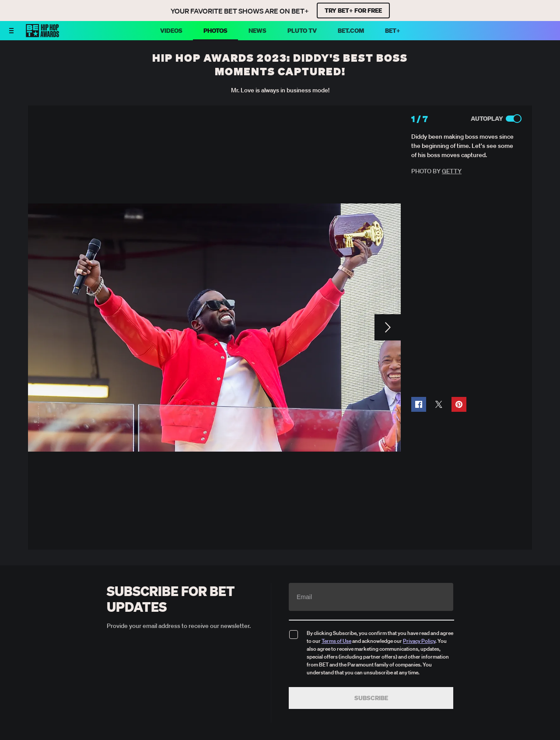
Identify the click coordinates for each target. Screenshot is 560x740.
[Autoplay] (514, 119)
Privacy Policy (419, 641)
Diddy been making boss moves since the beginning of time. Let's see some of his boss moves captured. (462, 146)
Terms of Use (336, 641)
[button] (419, 404)
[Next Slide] (388, 327)
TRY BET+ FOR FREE (353, 11)
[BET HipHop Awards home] (42, 35)
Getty (452, 171)
